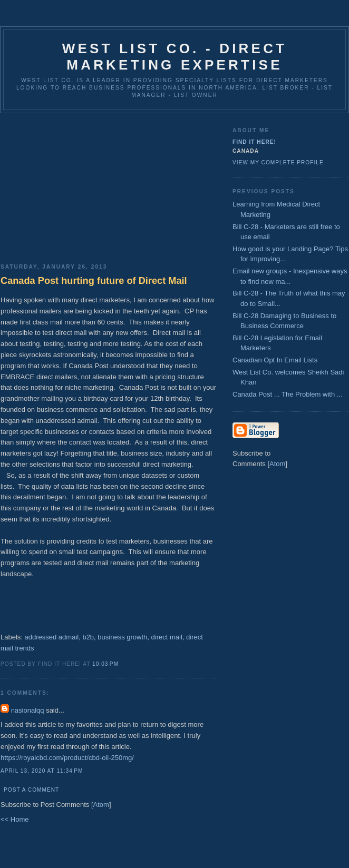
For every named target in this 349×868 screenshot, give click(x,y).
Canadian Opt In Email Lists (275, 360)
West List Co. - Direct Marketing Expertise (174, 57)
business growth (122, 637)
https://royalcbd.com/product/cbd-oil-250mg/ (67, 758)
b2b (88, 637)
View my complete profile (278, 162)
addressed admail (52, 637)
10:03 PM (105, 664)
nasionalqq (28, 710)
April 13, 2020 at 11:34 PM (42, 771)
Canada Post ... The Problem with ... (288, 394)
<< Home (14, 819)
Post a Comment (31, 790)
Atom (101, 805)
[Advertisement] (109, 184)
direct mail (167, 637)
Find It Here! (254, 142)
